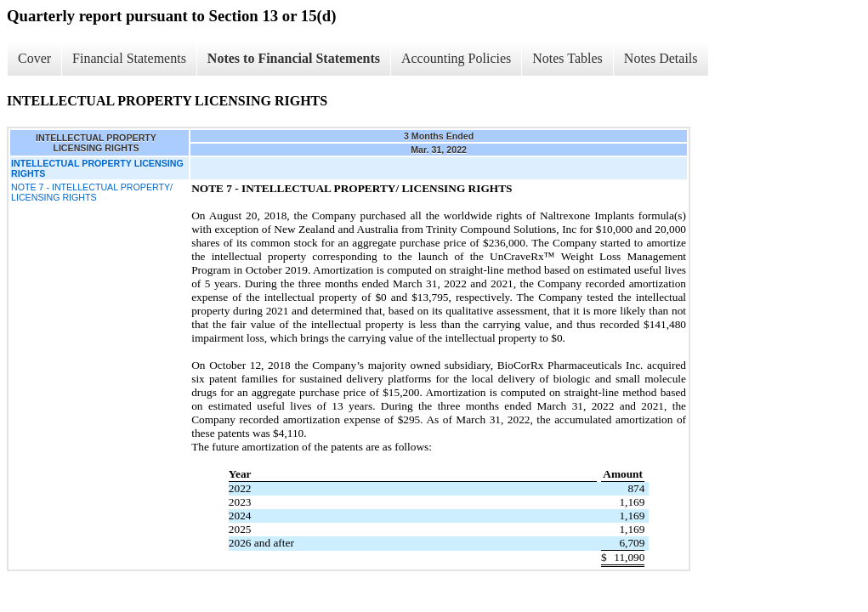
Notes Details (661, 58)
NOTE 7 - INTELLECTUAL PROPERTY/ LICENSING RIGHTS (92, 192)
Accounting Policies (456, 58)
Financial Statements (129, 58)
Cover (34, 58)
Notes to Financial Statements (294, 58)
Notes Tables (567, 58)
